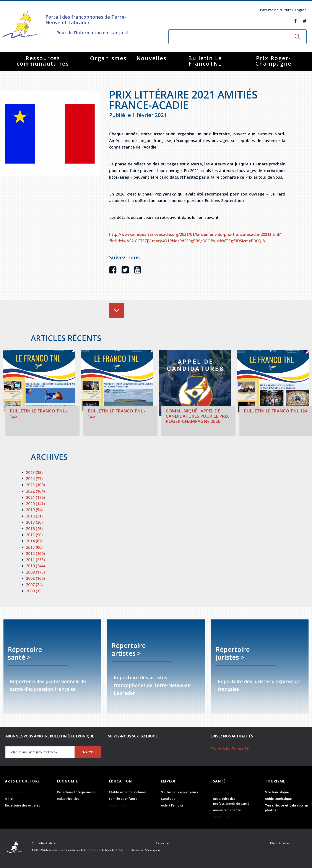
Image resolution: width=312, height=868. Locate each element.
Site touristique (277, 792)
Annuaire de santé (227, 810)
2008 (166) (35, 578)
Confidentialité (43, 843)
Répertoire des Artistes (22, 805)
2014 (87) (34, 541)
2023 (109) (35, 485)
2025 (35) (34, 472)
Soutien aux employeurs (179, 792)
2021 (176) (35, 497)
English (301, 10)
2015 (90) (34, 535)
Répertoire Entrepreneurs (76, 792)
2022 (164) (35, 491)
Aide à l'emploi (172, 805)
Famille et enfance (123, 799)
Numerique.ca (153, 850)
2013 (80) (34, 547)
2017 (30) (34, 522)
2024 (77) (34, 478)
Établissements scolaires (128, 792)
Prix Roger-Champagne (274, 61)
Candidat (168, 799)
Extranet (163, 843)
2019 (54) (34, 510)
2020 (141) (35, 504)
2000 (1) (33, 591)
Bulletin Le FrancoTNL (205, 61)
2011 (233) (35, 560)
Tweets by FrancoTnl (231, 749)
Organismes (108, 58)
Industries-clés (68, 799)
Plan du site (279, 843)
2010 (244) (35, 566)
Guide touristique (278, 799)
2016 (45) (34, 529)
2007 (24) (34, 585)
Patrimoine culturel (276, 10)
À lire (9, 799)
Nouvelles (152, 58)
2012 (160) (35, 553)
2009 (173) (35, 572)
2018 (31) (34, 516)
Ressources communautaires (43, 61)
